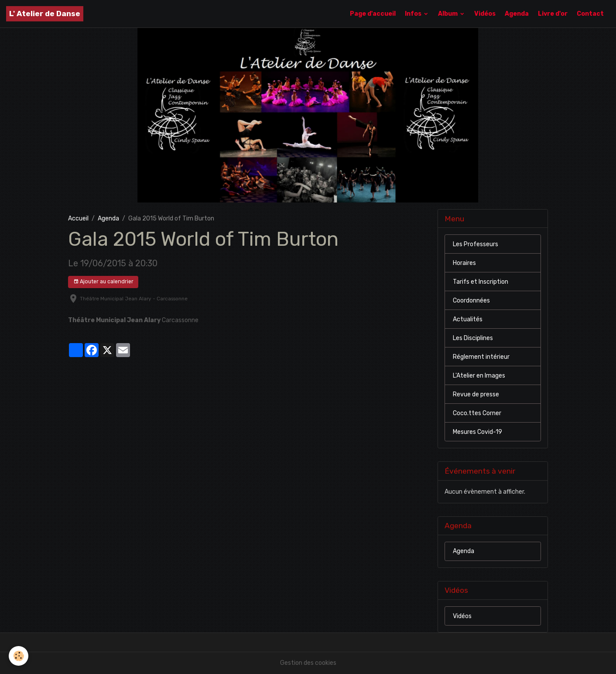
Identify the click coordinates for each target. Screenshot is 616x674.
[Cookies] (19, 656)
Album (448, 14)
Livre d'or (553, 14)
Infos (414, 14)
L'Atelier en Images (479, 376)
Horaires (464, 263)
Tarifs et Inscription (481, 282)
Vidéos (485, 14)
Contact (590, 14)
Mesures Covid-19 (477, 432)
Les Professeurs (476, 244)
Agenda (517, 14)
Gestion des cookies (308, 663)
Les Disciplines (473, 338)
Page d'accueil (373, 14)
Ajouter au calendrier (103, 282)
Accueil (78, 218)
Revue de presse (476, 394)
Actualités (468, 319)
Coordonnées (471, 301)
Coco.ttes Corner (477, 413)
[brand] (45, 14)
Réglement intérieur (481, 357)
